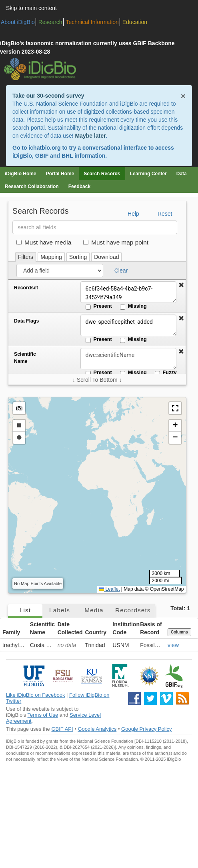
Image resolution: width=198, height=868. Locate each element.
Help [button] (133, 214)
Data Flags (26, 321)
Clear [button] (121, 271)
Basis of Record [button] (151, 628)
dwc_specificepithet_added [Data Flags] (128, 325)
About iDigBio (18, 22)
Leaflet (109, 589)
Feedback (79, 186)
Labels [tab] (60, 610)
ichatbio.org (44, 148)
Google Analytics (97, 729)
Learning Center (148, 174)
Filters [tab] (26, 257)
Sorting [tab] (78, 257)
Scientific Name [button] (42, 628)
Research (50, 22)
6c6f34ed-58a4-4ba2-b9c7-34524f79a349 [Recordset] (128, 292)
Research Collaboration (32, 186)
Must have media (44, 242)
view (173, 645)
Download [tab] (106, 257)
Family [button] (11, 632)
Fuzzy (166, 373)
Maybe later (90, 136)
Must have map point (116, 242)
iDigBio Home (21, 174)
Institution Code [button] (125, 628)
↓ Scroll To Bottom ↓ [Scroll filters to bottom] (97, 380)
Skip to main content (31, 8)
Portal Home (60, 174)
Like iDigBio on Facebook (35, 695)
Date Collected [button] (70, 628)
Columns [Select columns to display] (179, 632)
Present (99, 307)
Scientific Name (25, 358)
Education (135, 22)
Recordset (26, 288)
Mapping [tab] (51, 257)
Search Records (102, 174)
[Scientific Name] (128, 359)
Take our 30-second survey (48, 96)
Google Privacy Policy (146, 729)
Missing (133, 307)
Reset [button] (165, 214)
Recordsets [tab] (133, 610)
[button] (181, 285)
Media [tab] (94, 610)
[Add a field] (60, 271)
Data (182, 174)
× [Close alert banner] (183, 96)
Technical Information (92, 22)
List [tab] (25, 610)
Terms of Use (43, 715)
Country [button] (96, 632)
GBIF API (62, 729)
